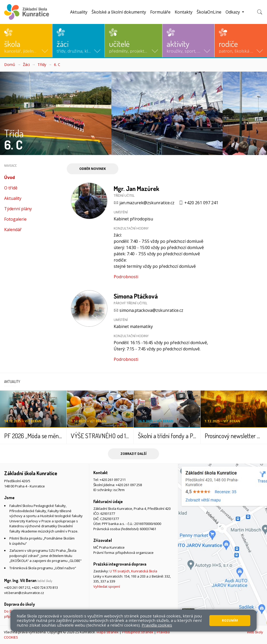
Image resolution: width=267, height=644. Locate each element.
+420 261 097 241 (201, 203)
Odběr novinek (93, 169)
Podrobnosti (126, 277)
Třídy (42, 64)
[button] (26, 41)
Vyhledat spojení (107, 586)
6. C (57, 64)
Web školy (255, 632)
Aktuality (79, 12)
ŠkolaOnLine (209, 12)
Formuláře (160, 12)
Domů (10, 64)
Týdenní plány (18, 209)
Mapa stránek (108, 632)
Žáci (26, 64)
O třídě (11, 188)
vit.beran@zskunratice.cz (24, 593)
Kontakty (184, 12)
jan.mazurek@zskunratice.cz (147, 203)
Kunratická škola (144, 571)
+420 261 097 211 (113, 480)
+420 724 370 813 (45, 587)
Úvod (20, 177)
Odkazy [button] (233, 12)
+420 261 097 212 (17, 587)
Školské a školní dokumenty (119, 12)
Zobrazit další (133, 454)
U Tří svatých (120, 571)
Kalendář (13, 230)
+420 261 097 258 (129, 485)
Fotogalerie (15, 219)
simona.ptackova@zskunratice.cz (151, 310)
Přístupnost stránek (138, 632)
